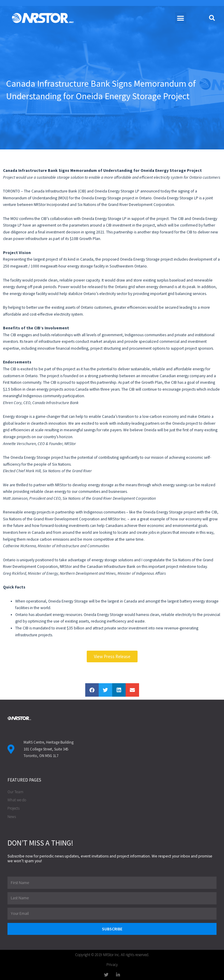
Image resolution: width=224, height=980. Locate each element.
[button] (181, 18)
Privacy (112, 965)
